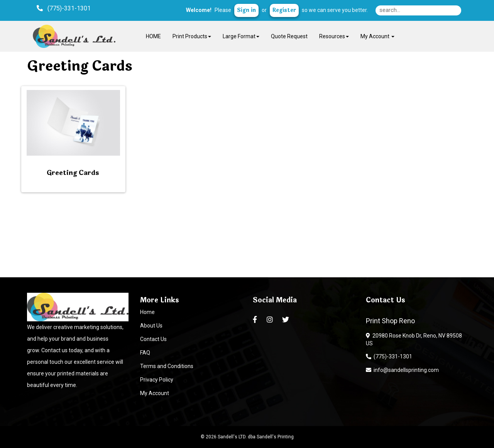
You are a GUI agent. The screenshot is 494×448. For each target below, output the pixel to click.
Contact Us (153, 339)
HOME (153, 36)
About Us (151, 326)
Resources (334, 36)
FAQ (145, 353)
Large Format (241, 36)
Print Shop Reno (390, 321)
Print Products (192, 36)
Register (284, 10)
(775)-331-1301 (389, 356)
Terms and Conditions (167, 366)
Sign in (246, 10)
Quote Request (289, 36)
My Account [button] (377, 36)
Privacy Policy (157, 380)
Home (147, 312)
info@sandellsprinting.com (402, 370)
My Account (155, 393)
